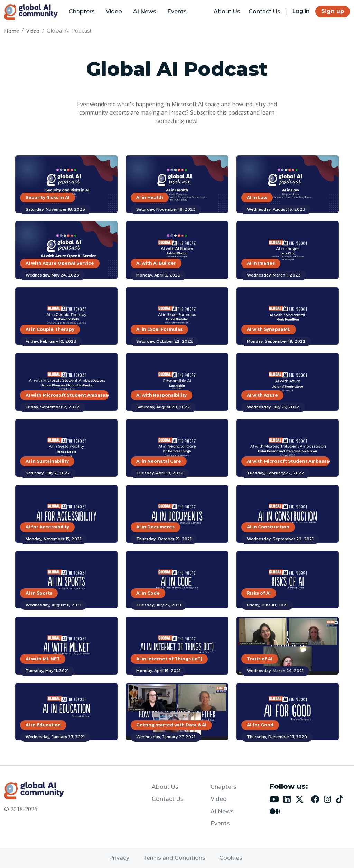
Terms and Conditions (174, 858)
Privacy (119, 858)
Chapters (82, 12)
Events (177, 12)
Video (114, 12)
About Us (227, 12)
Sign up (333, 11)
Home (12, 31)
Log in (301, 11)
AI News (145, 12)
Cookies (231, 858)
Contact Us (264, 12)
